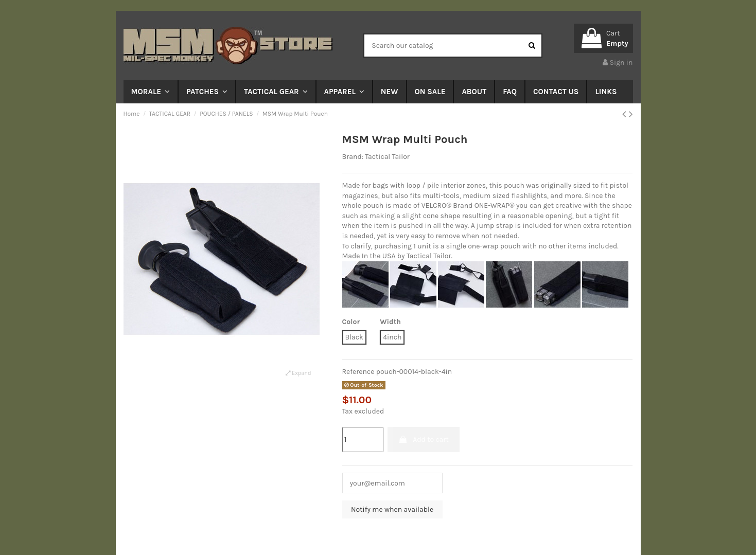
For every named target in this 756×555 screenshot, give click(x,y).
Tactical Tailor (387, 157)
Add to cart (424, 440)
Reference (358, 372)
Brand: (353, 157)
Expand (298, 373)
